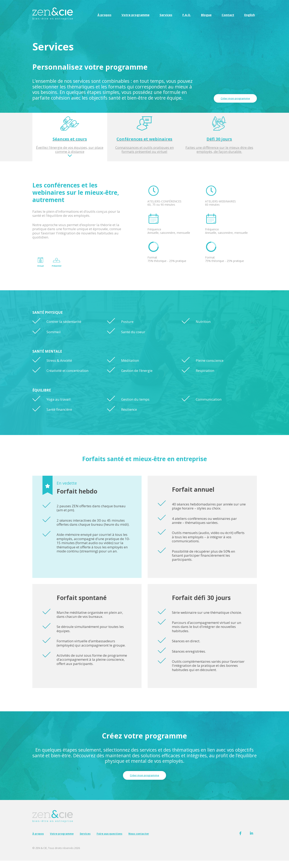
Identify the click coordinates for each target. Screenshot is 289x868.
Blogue (206, 15)
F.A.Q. (187, 15)
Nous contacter (153, 840)
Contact (228, 15)
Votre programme (136, 15)
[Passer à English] (250, 15)
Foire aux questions (120, 840)
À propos (104, 15)
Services (166, 15)
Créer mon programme (233, 98)
